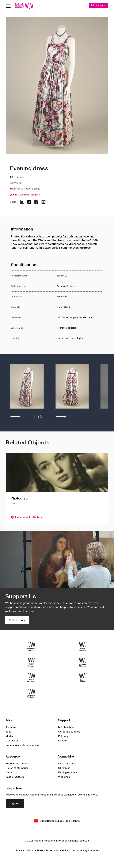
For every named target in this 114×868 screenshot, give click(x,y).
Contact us (12, 741)
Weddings (64, 777)
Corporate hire (67, 764)
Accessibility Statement (86, 851)
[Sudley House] (83, 678)
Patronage (64, 736)
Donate (62, 741)
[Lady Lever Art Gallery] (31, 693)
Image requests (15, 777)
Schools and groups (17, 764)
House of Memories (17, 768)
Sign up (15, 803)
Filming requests (68, 773)
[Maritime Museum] (83, 662)
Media (9, 736)
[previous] (15, 417)
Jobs (8, 732)
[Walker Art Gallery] (31, 678)
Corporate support (69, 732)
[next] (61, 417)
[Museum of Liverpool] (31, 646)
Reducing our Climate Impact (23, 745)
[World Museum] (83, 646)
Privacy (20, 851)
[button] (27, 388)
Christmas (64, 768)
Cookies (65, 851)
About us (11, 727)
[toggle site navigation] (8, 6)
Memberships (66, 727)
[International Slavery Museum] (31, 662)
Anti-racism (12, 773)
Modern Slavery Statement (42, 851)
